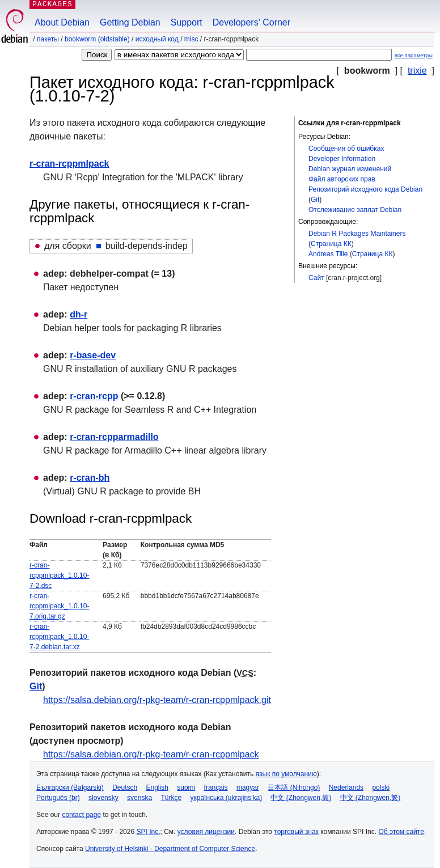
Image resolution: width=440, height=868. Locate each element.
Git (315, 200)
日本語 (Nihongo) (294, 787)
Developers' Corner (251, 22)
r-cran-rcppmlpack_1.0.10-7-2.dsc (59, 575)
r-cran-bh (90, 478)
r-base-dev (93, 355)
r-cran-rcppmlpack (69, 164)
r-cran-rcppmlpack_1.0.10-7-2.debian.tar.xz (59, 637)
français (216, 787)
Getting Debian (130, 22)
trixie (417, 71)
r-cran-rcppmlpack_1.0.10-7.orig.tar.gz (59, 606)
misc (191, 39)
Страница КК (331, 244)
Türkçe (171, 798)
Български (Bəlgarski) (70, 787)
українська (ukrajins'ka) (226, 798)
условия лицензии (206, 832)
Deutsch (125, 787)
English (157, 787)
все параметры (414, 55)
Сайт (316, 278)
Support (187, 22)
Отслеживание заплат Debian (355, 210)
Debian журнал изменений (350, 169)
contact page (81, 815)
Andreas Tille (328, 254)
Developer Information (342, 159)
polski (381, 787)
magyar (248, 787)
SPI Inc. (148, 832)
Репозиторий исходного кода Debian (365, 189)
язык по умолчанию (286, 774)
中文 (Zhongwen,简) (301, 798)
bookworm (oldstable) (97, 39)
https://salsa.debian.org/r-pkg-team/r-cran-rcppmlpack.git (157, 700)
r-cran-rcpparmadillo (114, 437)
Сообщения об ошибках (346, 149)
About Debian (62, 22)
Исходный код (157, 39)
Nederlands (346, 787)
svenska (139, 798)
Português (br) (58, 798)
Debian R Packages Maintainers (357, 234)
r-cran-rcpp (94, 396)
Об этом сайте (401, 832)
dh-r (79, 314)
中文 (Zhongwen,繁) (371, 798)
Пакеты (48, 39)
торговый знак (296, 832)
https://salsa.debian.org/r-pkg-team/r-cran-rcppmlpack (151, 754)
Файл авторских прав (342, 179)
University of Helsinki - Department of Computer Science (170, 849)
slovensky (103, 798)
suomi (186, 787)
